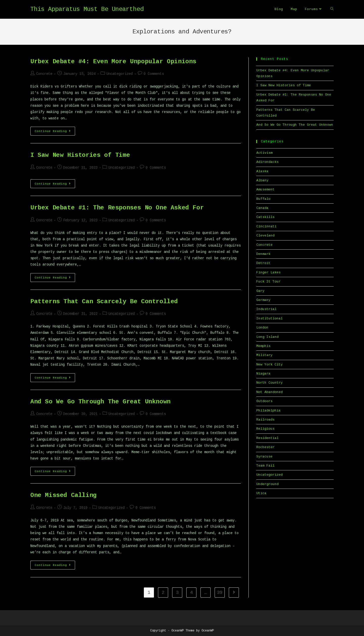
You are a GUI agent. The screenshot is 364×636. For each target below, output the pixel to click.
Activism (264, 153)
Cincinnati (266, 226)
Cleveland (265, 236)
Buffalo (263, 199)
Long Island (267, 337)
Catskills (265, 217)
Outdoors (264, 401)
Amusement (265, 190)
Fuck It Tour (268, 282)
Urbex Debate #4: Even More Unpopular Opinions (113, 62)
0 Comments (154, 74)
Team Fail (265, 466)
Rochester (265, 447)
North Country (269, 383)
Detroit (263, 263)
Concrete (44, 74)
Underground (267, 484)
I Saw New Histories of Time (80, 155)
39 (220, 593)
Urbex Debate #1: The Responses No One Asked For (117, 208)
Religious (265, 429)
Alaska (262, 171)
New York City (269, 365)
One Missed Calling (64, 495)
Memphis (263, 346)
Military (264, 355)
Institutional (269, 319)
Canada (262, 208)
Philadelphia (268, 411)
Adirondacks (267, 162)
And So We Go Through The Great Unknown (100, 402)
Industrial (266, 309)
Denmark (263, 254)
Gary (260, 291)
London (262, 328)
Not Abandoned (269, 392)
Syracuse (264, 457)
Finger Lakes (268, 272)
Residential (267, 438)
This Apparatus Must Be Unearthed (87, 9)
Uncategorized (120, 74)
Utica (261, 493)
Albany (262, 180)
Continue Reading (55, 132)
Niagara (263, 374)
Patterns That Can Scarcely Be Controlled (104, 302)
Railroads (265, 420)
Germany (263, 300)
